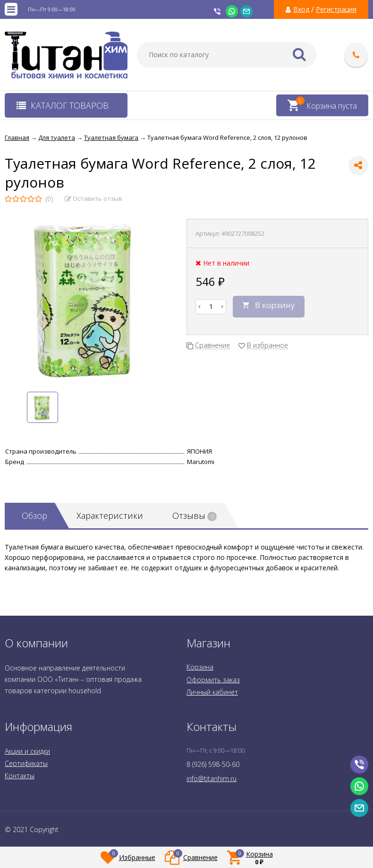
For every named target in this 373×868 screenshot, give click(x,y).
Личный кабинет (212, 692)
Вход (301, 9)
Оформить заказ (213, 680)
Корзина (200, 667)
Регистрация (336, 9)
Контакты (20, 776)
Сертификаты (26, 763)
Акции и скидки (27, 751)
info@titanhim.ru (212, 778)
